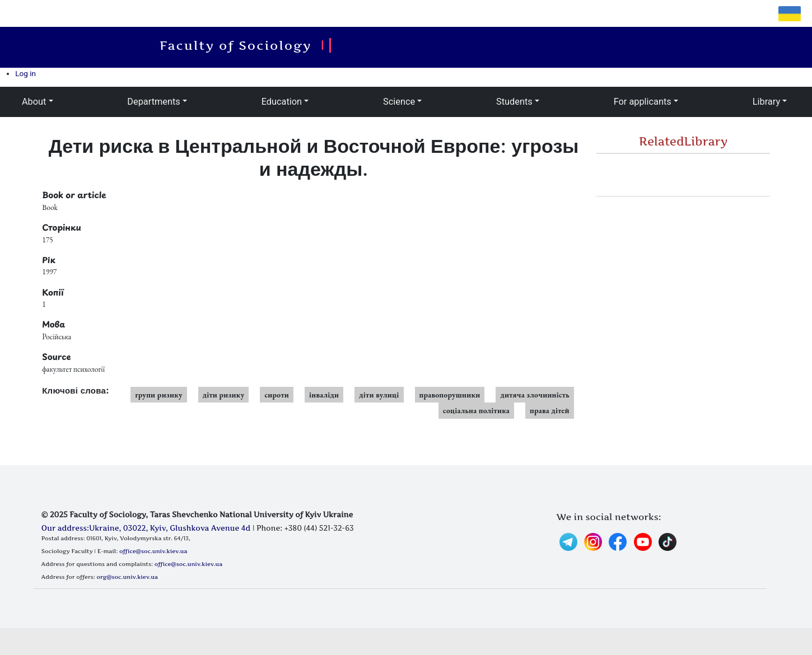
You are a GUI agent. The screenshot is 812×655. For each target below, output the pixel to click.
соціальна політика (476, 410)
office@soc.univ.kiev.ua (153, 551)
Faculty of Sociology (241, 45)
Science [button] (399, 102)
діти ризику (224, 395)
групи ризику (159, 395)
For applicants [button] (643, 102)
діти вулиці (379, 395)
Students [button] (514, 102)
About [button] (34, 102)
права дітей (550, 410)
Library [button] (766, 102)
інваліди (324, 395)
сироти (277, 395)
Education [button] (282, 102)
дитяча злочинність (535, 395)
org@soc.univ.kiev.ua (127, 577)
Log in (25, 73)
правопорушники (450, 395)
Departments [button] (153, 102)
